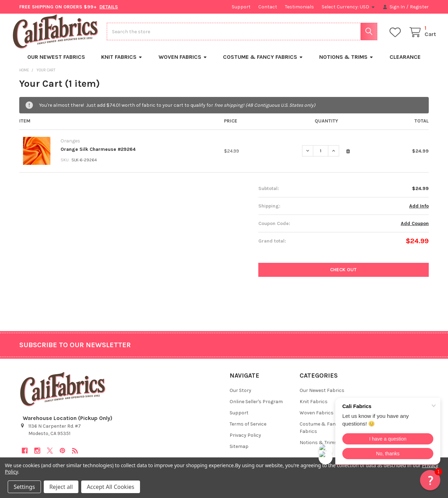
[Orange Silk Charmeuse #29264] (321, 156)
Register (419, 7)
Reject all (61, 487)
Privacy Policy (245, 441)
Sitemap (239, 452)
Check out (343, 275)
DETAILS (109, 7)
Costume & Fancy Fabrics (263, 63)
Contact (268, 7)
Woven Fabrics (183, 63)
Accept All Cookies (111, 487)
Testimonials (299, 7)
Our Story (240, 396)
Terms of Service (248, 430)
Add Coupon (415, 229)
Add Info (419, 212)
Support (241, 7)
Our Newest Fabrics (56, 63)
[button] (430, 480)
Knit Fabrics (122, 63)
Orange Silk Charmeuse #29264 (98, 155)
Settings (24, 487)
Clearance (405, 63)
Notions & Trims (346, 63)
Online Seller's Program (256, 408)
